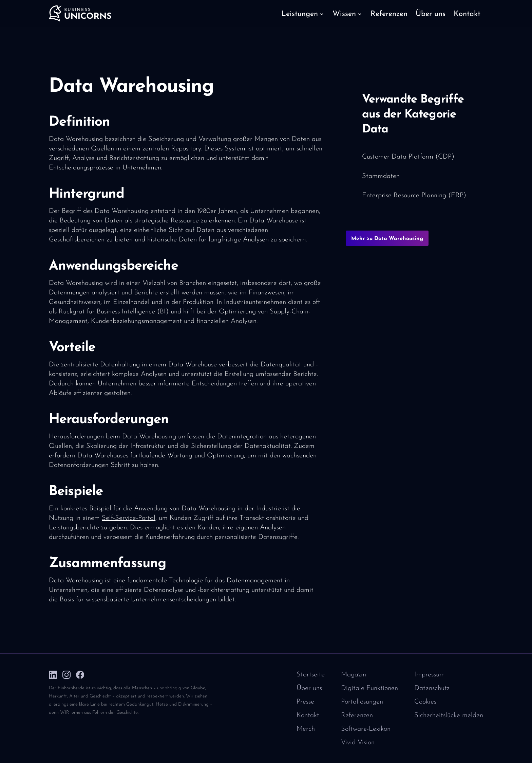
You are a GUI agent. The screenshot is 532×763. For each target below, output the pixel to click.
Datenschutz (432, 688)
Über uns (309, 688)
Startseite (311, 675)
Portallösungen (362, 702)
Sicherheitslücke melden (449, 715)
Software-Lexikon (366, 729)
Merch (306, 729)
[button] (303, 14)
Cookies (425, 702)
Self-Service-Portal (129, 518)
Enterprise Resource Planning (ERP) (414, 196)
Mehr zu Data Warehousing (387, 239)
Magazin (354, 675)
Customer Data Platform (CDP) (408, 157)
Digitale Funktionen (369, 688)
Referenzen (357, 715)
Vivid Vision (358, 743)
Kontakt (308, 715)
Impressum (430, 675)
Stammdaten (381, 176)
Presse (305, 702)
